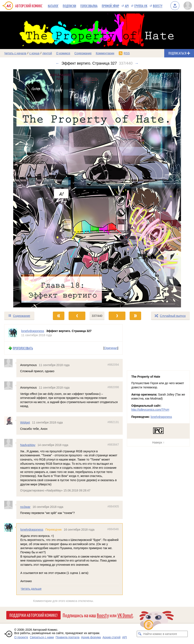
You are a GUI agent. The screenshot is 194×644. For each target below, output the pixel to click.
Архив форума (91, 637)
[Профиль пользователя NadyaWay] (10, 443)
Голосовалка (89, 6)
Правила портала (68, 637)
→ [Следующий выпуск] (137, 63)
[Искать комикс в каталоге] (140, 634)
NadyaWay (28, 445)
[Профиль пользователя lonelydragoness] (13, 333)
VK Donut (125, 615)
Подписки (69, 6)
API (127, 6)
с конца (35, 53)
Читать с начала (15, 53)
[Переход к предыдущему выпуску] (24, 188)
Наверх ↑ (158, 442)
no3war (25, 507)
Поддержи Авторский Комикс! (33, 615)
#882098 (113, 387)
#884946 (113, 529)
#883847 (113, 445)
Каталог (53, 6)
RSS (127, 53)
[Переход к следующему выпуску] (97, 188)
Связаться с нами (42, 637)
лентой (47, 53)
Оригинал (111, 348)
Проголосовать (23, 348)
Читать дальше (31, 589)
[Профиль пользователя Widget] (10, 421)
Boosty (158, 6)
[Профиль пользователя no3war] (10, 505)
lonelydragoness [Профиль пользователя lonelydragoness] (33, 331)
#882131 (113, 422)
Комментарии (105, 53)
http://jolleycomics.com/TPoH (150, 410)
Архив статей (112, 637)
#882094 (113, 365)
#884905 (113, 506)
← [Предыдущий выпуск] (57, 63)
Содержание (83, 53)
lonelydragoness (32, 529)
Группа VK (141, 6)
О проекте (21, 637)
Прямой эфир (110, 6)
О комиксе (63, 53)
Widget (25, 422)
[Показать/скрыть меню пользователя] (188, 6)
